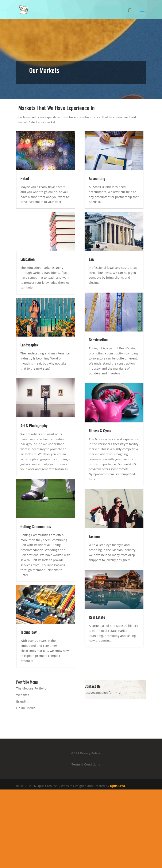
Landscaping (29, 345)
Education (28, 259)
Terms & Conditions (86, 764)
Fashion (94, 536)
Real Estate (97, 617)
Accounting (97, 178)
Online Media (26, 708)
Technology (29, 632)
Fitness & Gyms (100, 431)
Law (92, 259)
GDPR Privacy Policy (86, 753)
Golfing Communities (36, 526)
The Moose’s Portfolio (31, 688)
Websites (23, 695)
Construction (98, 340)
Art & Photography (34, 426)
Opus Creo (117, 786)
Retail (25, 178)
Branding (23, 701)
